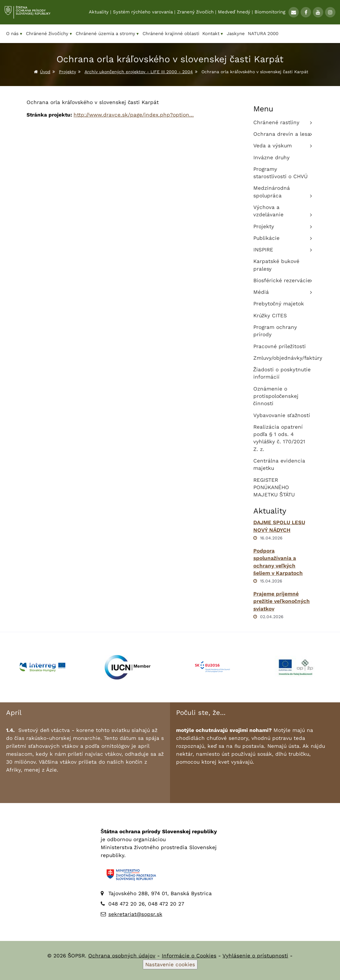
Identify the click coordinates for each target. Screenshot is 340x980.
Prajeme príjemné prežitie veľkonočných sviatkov (282, 601)
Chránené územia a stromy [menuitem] (108, 34)
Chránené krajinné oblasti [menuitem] (171, 34)
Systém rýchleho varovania (143, 13)
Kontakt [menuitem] (213, 34)
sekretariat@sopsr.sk (135, 914)
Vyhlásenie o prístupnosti (255, 956)
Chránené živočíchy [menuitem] (49, 34)
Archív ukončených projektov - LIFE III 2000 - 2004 (139, 72)
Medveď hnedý (234, 13)
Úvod (45, 72)
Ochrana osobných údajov (122, 956)
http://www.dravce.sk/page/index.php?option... (134, 115)
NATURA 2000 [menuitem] (263, 34)
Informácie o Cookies (189, 956)
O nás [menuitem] (14, 34)
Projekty (67, 72)
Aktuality (99, 13)
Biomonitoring (270, 13)
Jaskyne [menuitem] (236, 34)
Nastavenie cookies (170, 964)
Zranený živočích (195, 13)
